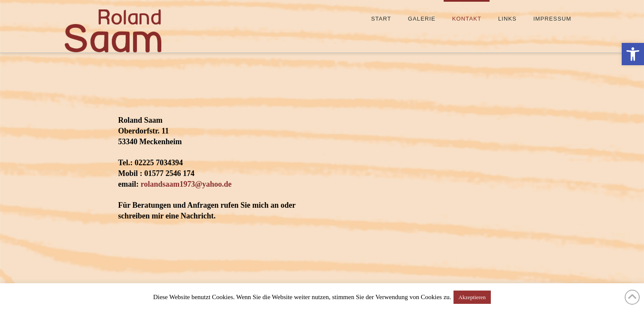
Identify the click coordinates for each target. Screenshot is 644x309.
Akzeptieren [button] (472, 297)
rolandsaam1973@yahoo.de (186, 184)
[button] (633, 54)
